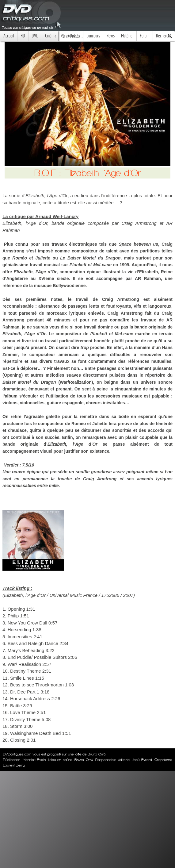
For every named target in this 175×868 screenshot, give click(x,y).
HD (23, 36)
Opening (16, 609)
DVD (35, 36)
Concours (93, 36)
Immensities (20, 637)
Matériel (127, 36)
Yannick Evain (34, 760)
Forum (145, 36)
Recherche (164, 36)
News (110, 36)
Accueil (9, 36)
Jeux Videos (71, 36)
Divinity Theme (25, 719)
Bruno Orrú (84, 760)
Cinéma (51, 36)
